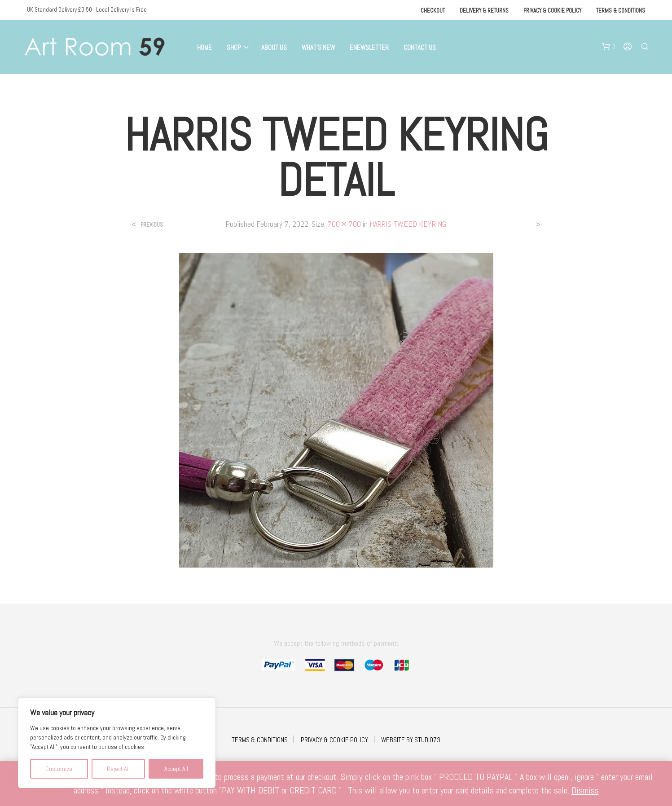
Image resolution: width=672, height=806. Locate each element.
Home (204, 47)
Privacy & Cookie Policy (552, 11)
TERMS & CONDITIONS (260, 740)
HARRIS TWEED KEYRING (408, 224)
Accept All (176, 769)
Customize (59, 769)
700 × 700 (344, 224)
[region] (117, 743)
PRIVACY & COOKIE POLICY (334, 740)
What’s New (318, 47)
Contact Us (420, 47)
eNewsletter (369, 47)
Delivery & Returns (484, 11)
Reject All (118, 769)
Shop (234, 47)
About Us (274, 47)
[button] (609, 47)
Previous (152, 225)
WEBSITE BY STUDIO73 (411, 740)
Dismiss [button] (585, 790)
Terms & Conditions (621, 11)
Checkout (433, 11)
